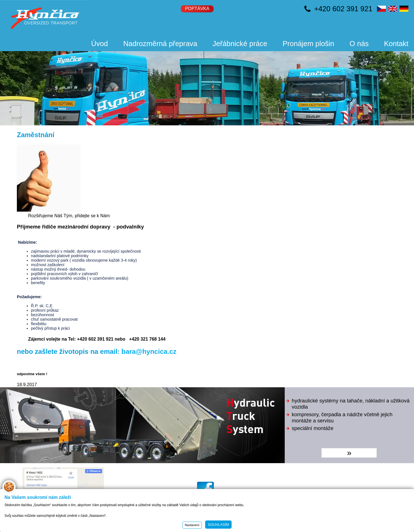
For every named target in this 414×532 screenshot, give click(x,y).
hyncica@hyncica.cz (217, 475)
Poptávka (197, 9)
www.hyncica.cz (213, 470)
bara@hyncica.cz (149, 351)
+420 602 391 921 (343, 9)
